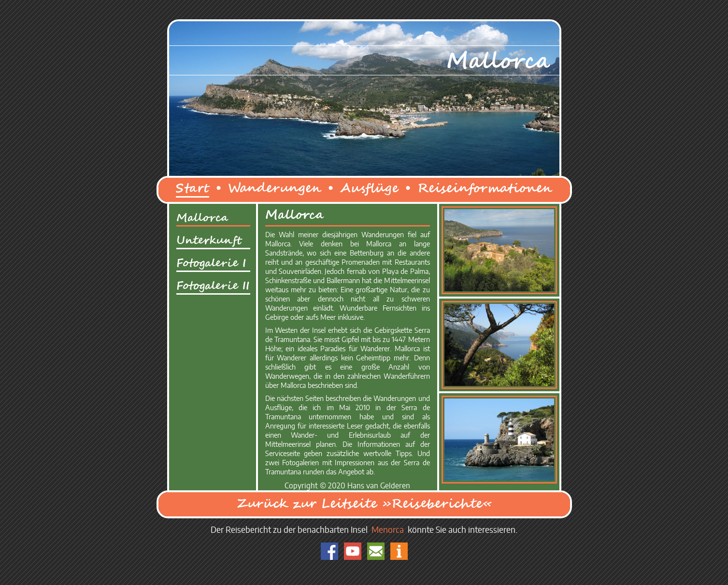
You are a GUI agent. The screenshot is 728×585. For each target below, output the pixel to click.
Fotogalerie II (213, 286)
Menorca (388, 530)
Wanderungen (275, 189)
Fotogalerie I (211, 263)
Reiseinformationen (485, 189)
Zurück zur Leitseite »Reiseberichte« (364, 504)
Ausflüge (369, 189)
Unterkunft (209, 241)
